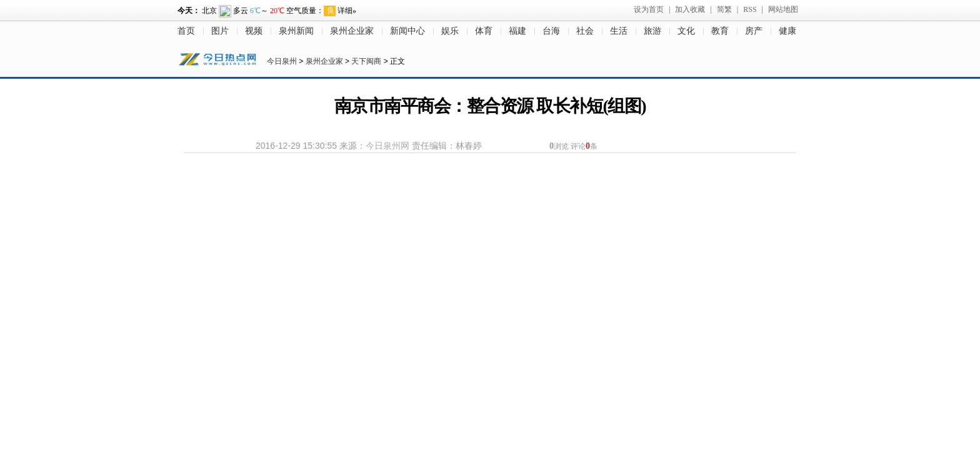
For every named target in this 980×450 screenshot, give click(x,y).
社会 (585, 31)
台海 (551, 31)
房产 (754, 31)
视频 (254, 31)
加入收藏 (690, 9)
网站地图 (783, 9)
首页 (186, 31)
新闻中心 (407, 31)
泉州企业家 (352, 31)
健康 (787, 31)
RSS (750, 9)
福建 (517, 31)
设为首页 (649, 9)
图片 (220, 31)
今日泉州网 (387, 146)
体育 (484, 31)
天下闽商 (366, 61)
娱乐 (450, 31)
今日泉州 (282, 61)
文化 (686, 31)
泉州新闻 (296, 31)
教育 (720, 31)
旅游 (652, 31)
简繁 (724, 9)
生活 (619, 31)
